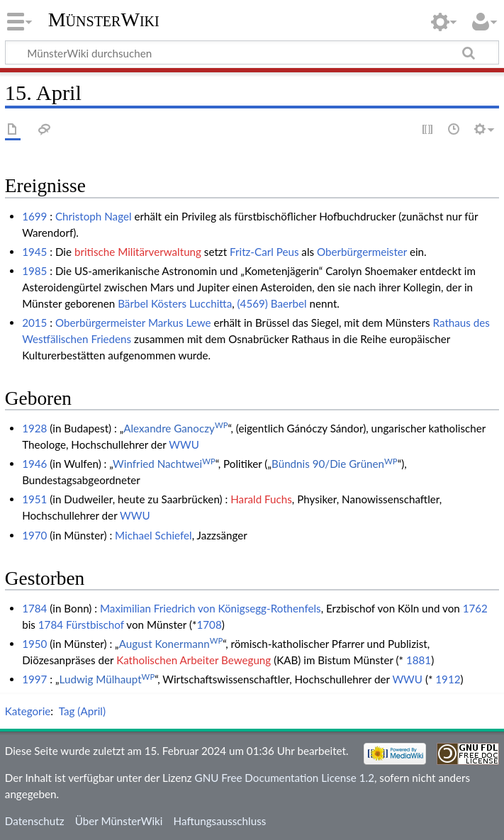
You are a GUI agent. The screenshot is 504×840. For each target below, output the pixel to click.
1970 (34, 535)
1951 (34, 499)
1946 (34, 464)
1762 (475, 608)
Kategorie (28, 711)
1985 (34, 271)
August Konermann (171, 644)
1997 (34, 679)
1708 (209, 625)
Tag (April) (82, 711)
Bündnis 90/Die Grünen (335, 464)
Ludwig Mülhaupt (107, 679)
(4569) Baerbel (272, 303)
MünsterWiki (104, 19)
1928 (34, 428)
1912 (448, 679)
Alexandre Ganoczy (175, 428)
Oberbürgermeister (362, 252)
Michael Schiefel (153, 535)
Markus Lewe (180, 323)
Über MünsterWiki (119, 821)
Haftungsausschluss (220, 821)
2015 (34, 323)
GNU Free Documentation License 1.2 (285, 778)
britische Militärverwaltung (138, 252)
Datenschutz (35, 821)
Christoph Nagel (94, 216)
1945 (34, 252)
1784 (34, 608)
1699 (34, 216)
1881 (419, 660)
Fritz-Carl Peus (264, 252)
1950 (34, 644)
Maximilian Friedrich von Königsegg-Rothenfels (211, 608)
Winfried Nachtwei (164, 464)
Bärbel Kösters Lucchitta (175, 303)
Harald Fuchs (261, 499)
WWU (184, 444)
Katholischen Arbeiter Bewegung (194, 660)
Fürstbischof (95, 625)
